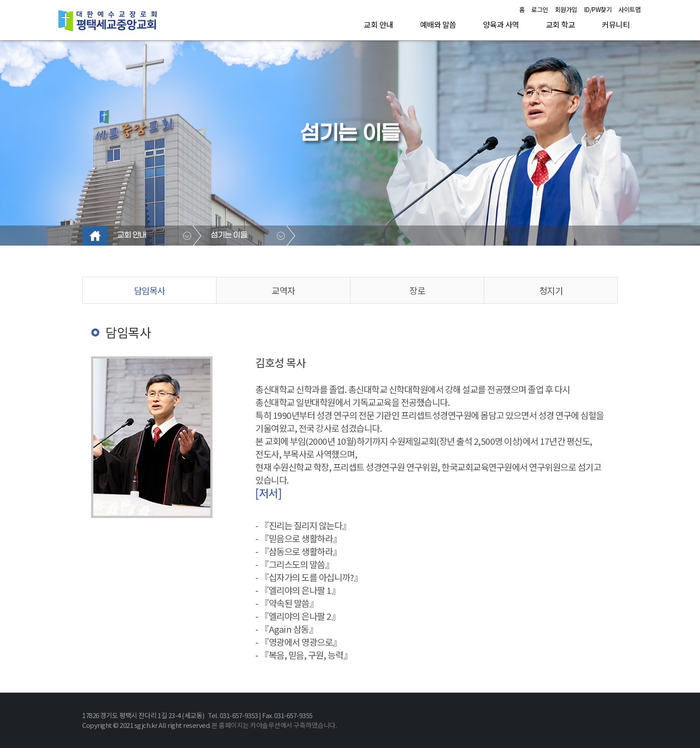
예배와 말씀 (438, 24)
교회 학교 (561, 24)
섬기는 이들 (229, 235)
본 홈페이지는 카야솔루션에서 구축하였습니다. (274, 725)
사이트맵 (629, 9)
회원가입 (566, 9)
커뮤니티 (616, 24)
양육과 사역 (501, 24)
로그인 (540, 9)
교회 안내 (379, 24)
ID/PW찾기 (598, 9)
